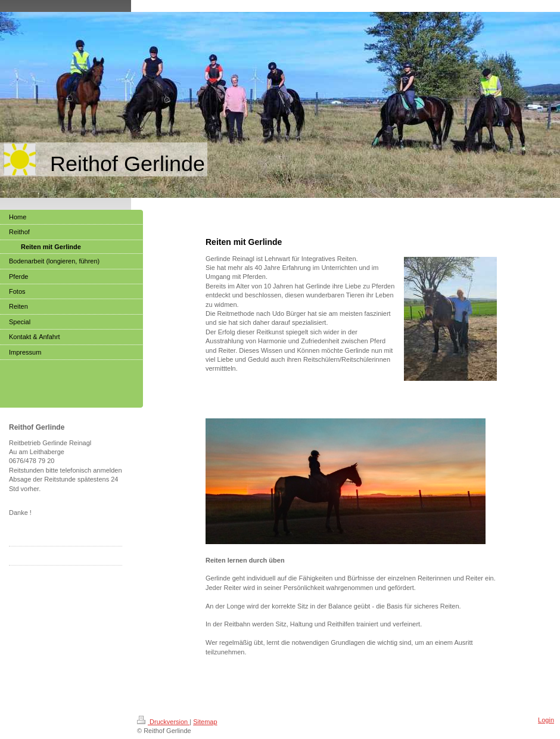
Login (546, 720)
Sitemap (205, 722)
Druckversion (163, 722)
